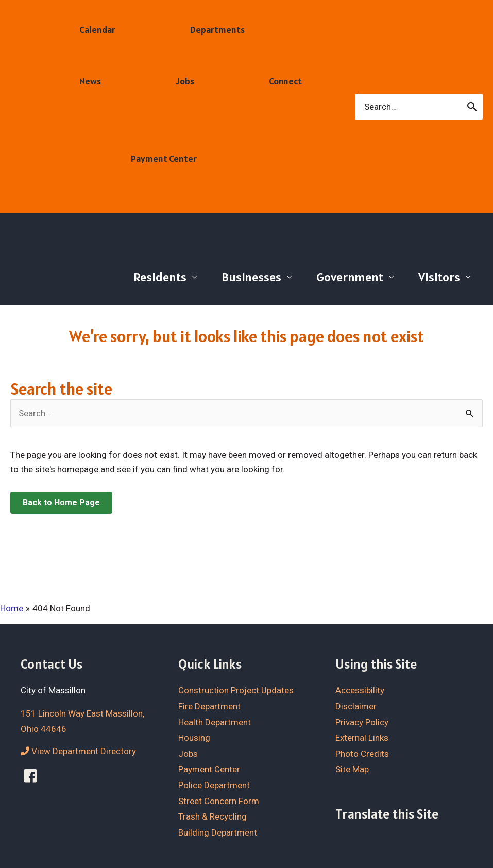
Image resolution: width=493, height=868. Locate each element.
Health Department (215, 722)
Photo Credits (362, 754)
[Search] (473, 107)
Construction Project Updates (236, 690)
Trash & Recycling (212, 816)
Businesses (251, 277)
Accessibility (360, 690)
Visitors (439, 277)
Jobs (188, 754)
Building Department (218, 832)
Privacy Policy (362, 722)
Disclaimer (356, 706)
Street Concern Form (219, 801)
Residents (160, 277)
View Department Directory (78, 751)
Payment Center (209, 769)
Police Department (214, 785)
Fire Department (209, 706)
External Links (362, 738)
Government (350, 277)
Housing (194, 738)
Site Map (352, 769)
